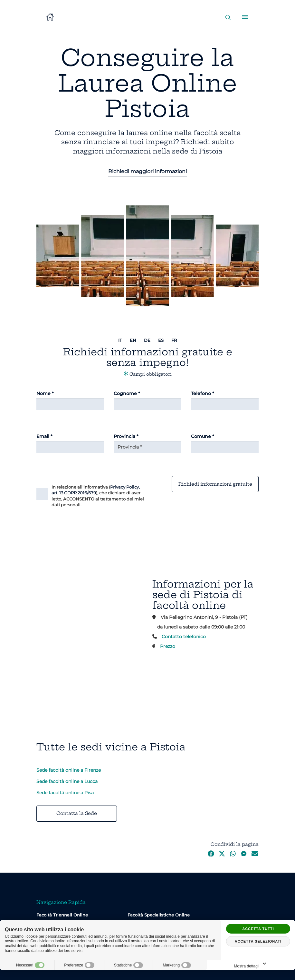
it (120, 340)
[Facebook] (211, 855)
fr (174, 340)
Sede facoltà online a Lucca (67, 781)
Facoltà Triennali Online (62, 915)
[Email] (70, 447)
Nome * (45, 393)
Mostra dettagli (273, 964)
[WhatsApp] (233, 855)
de (147, 340)
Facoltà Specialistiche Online (159, 915)
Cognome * (127, 393)
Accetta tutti (258, 929)
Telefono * (203, 393)
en (133, 340)
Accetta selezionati (258, 941)
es (161, 340)
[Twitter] (222, 855)
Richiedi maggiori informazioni (147, 171)
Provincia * (126, 436)
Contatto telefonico (184, 637)
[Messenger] (244, 855)
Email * (44, 436)
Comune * (203, 436)
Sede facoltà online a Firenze (69, 770)
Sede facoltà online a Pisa (65, 793)
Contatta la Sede (77, 813)
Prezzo (168, 646)
